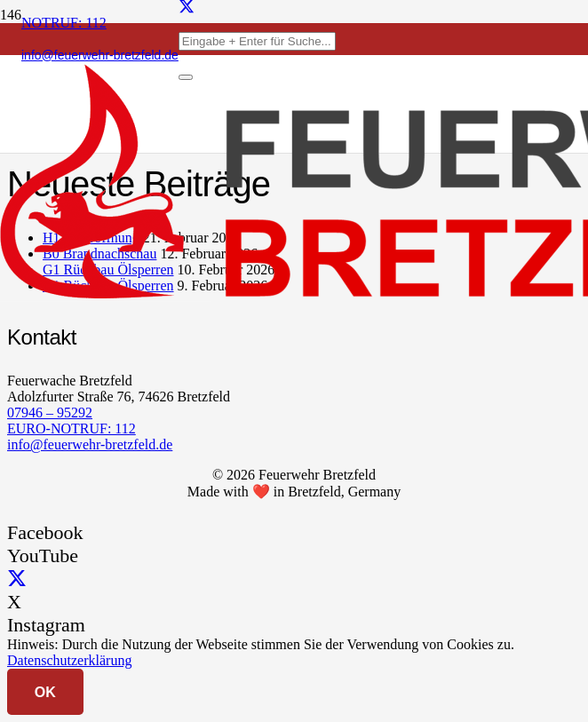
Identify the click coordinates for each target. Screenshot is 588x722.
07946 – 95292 (50, 413)
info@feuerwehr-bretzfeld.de (90, 444)
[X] (17, 579)
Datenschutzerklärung (69, 660)
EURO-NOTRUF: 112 (72, 428)
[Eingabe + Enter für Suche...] (257, 41)
